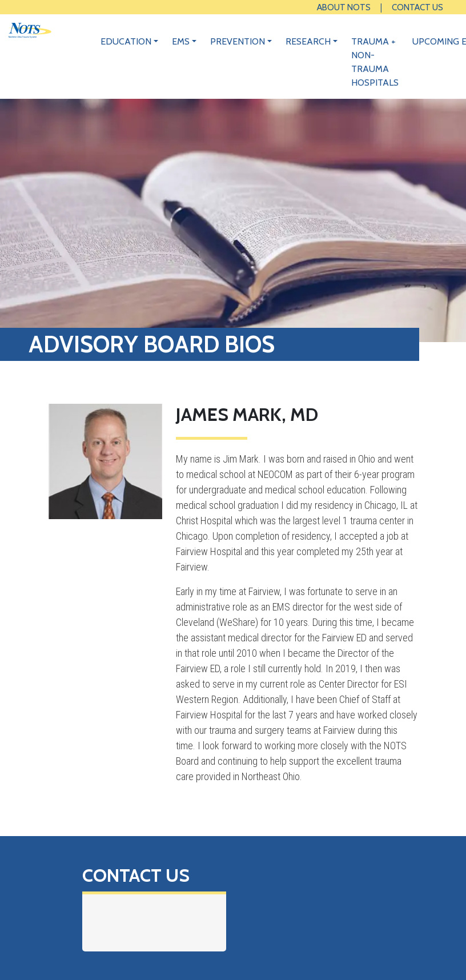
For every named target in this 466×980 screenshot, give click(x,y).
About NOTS (344, 7)
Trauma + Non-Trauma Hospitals (375, 62)
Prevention (238, 41)
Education (126, 41)
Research (308, 41)
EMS (181, 41)
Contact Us (417, 7)
